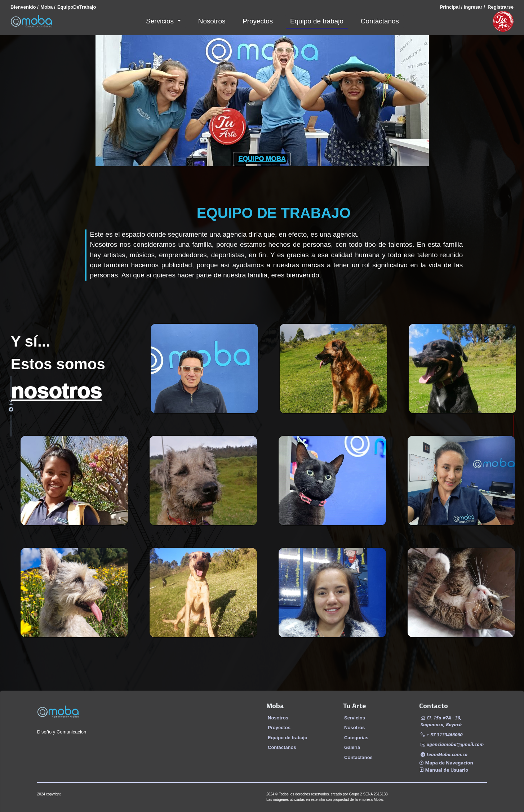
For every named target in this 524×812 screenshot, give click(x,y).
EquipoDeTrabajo (77, 7)
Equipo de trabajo (317, 21)
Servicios (161, 21)
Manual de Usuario (444, 770)
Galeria (352, 747)
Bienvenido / (25, 7)
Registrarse (499, 7)
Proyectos (258, 21)
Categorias (356, 738)
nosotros (56, 391)
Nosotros (212, 21)
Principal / (451, 7)
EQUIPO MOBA (262, 159)
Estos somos (58, 364)
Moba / (48, 7)
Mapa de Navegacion (446, 763)
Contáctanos (380, 21)
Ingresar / (474, 7)
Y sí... (30, 341)
